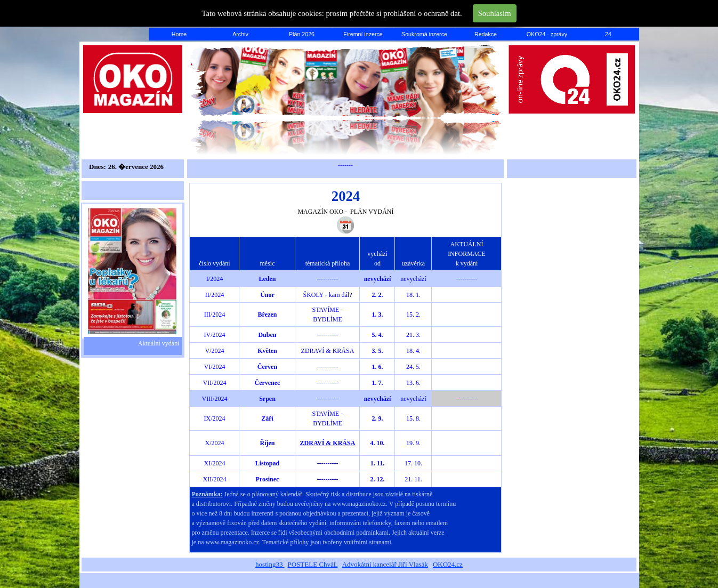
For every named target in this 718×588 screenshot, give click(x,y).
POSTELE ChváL (313, 564)
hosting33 (270, 564)
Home (179, 34)
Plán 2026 (302, 34)
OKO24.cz (448, 564)
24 (608, 34)
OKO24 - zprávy (547, 34)
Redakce (486, 34)
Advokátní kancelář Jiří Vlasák (385, 564)
